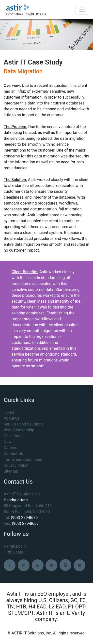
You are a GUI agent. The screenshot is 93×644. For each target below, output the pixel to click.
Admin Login (15, 546)
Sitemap (11, 471)
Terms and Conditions (23, 459)
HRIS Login (13, 552)
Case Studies (15, 436)
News (9, 442)
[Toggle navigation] (82, 10)
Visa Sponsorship (19, 430)
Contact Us (13, 454)
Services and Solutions (23, 424)
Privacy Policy (16, 465)
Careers (10, 448)
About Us (12, 418)
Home (9, 412)
